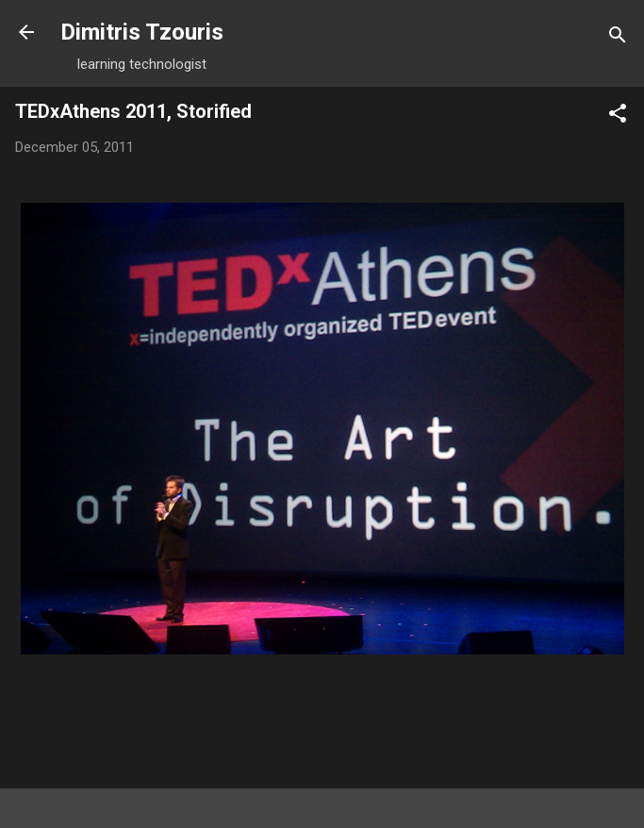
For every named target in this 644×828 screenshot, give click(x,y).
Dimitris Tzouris (142, 32)
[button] (618, 116)
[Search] (618, 38)
